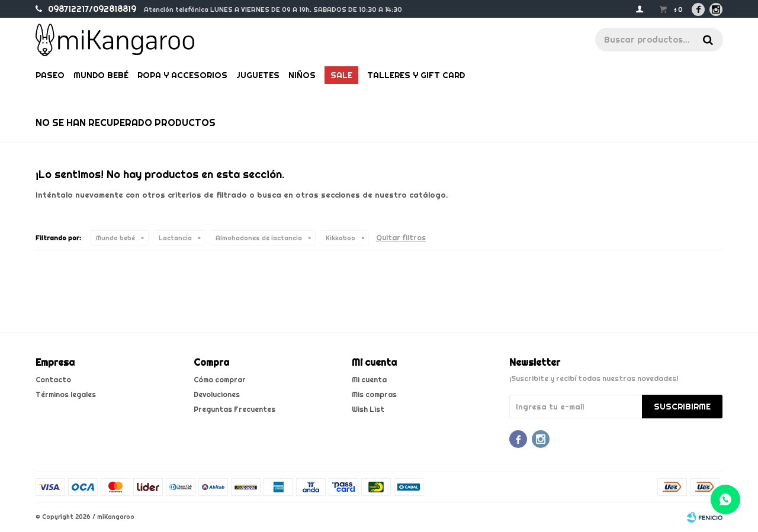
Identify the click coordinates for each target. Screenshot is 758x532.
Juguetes (258, 75)
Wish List (368, 409)
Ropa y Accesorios (182, 75)
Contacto (53, 380)
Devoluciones (217, 394)
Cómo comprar (220, 380)
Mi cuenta (369, 380)
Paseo (50, 75)
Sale (341, 75)
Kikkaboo (341, 238)
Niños (302, 75)
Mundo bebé (101, 75)
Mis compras (374, 394)
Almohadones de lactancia (259, 238)
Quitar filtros (401, 238)
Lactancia (175, 238)
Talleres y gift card (416, 75)
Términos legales (66, 394)
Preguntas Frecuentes (235, 409)
